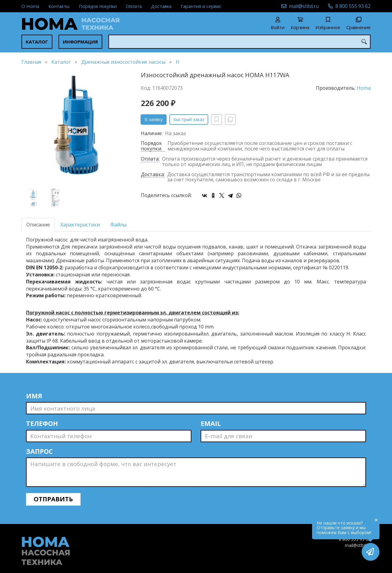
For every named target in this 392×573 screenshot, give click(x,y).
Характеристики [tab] (80, 225)
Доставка (161, 6)
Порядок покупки (98, 6)
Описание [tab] (38, 225)
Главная (31, 62)
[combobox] (239, 42)
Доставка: (153, 175)
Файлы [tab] (118, 225)
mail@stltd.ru (304, 6)
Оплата (134, 6)
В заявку (154, 119)
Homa (364, 88)
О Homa (30, 6)
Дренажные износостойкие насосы (123, 62)
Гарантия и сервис (201, 6)
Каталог (37, 42)
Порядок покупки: (151, 146)
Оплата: (150, 159)
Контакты (59, 6)
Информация (80, 42)
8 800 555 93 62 (353, 6)
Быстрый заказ (189, 119)
